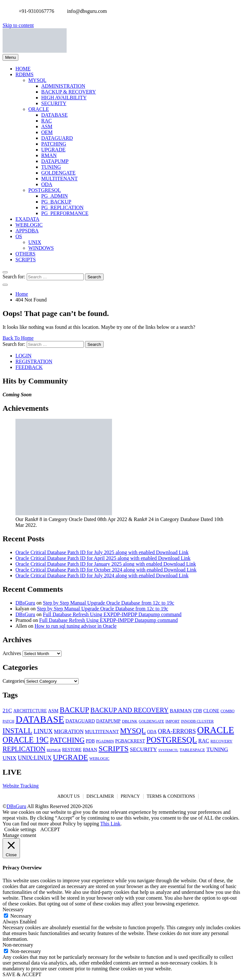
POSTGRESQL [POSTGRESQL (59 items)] (172, 740)
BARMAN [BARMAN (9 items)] (181, 710)
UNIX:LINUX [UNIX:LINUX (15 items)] (35, 758)
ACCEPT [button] (50, 829)
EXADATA (27, 219)
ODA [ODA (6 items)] (152, 732)
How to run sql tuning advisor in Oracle (76, 626)
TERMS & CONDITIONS (171, 796)
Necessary (21, 916)
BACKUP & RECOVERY (69, 92)
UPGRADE (53, 150)
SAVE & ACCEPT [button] (22, 974)
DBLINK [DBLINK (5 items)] (129, 721)
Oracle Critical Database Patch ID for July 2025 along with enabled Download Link (102, 552)
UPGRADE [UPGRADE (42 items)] (70, 757)
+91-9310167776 (35, 11)
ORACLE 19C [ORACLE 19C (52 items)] (26, 740)
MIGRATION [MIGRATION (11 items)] (69, 731)
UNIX (35, 242)
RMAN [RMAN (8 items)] (90, 750)
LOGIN (23, 356)
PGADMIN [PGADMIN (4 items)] (105, 741)
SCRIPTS (26, 260)
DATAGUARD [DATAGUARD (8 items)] (80, 721)
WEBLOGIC (29, 225)
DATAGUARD (57, 138)
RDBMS (24, 74)
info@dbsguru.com (85, 11)
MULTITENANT (59, 179)
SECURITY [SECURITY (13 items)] (143, 749)
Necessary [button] (13, 909)
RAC (47, 121)
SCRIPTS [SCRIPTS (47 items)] (113, 749)
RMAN (49, 155)
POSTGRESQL (45, 190)
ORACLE (39, 109)
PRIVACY (130, 796)
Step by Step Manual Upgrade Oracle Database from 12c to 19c (108, 603)
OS (19, 236)
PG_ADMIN (55, 196)
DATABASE (54, 115)
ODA (47, 184)
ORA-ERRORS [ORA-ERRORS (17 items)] (177, 731)
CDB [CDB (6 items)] (197, 711)
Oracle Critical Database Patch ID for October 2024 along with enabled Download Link (106, 570)
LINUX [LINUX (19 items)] (43, 731)
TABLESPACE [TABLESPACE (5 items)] (192, 750)
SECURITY (54, 103)
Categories (14, 681)
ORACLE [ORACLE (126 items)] (215, 730)
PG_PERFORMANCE (65, 213)
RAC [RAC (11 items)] (204, 741)
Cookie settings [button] (20, 829)
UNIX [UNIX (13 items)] (9, 758)
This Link (110, 824)
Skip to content (18, 25)
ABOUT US (68, 796)
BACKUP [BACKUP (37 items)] (75, 710)
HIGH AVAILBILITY (64, 98)
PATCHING (54, 144)
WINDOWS (41, 248)
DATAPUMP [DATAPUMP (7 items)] (108, 721)
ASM (47, 126)
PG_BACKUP (56, 202)
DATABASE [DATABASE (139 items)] (40, 719)
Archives (12, 653)
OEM (47, 132)
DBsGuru (25, 603)
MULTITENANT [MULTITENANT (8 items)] (102, 732)
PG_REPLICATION (62, 207)
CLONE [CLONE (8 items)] (211, 711)
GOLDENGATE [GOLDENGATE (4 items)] (151, 721)
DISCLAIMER (100, 796)
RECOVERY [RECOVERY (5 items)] (221, 741)
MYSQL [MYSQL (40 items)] (133, 731)
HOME (23, 69)
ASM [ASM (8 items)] (53, 711)
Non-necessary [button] (18, 945)
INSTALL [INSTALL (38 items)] (17, 731)
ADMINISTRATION (63, 86)
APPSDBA (27, 231)
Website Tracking (21, 786)
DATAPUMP (55, 161)
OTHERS (25, 254)
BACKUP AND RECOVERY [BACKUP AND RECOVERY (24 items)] (130, 710)
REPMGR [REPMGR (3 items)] (54, 750)
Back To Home (18, 338)
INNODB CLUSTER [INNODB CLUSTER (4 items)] (197, 721)
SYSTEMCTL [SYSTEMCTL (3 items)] (168, 750)
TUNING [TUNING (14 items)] (217, 749)
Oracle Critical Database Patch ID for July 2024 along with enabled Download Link (102, 575)
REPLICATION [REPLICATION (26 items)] (24, 749)
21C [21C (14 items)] (7, 710)
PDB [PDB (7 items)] (90, 741)
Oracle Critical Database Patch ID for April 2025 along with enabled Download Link (103, 558)
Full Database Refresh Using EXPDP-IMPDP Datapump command (112, 614)
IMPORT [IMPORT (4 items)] (173, 721)
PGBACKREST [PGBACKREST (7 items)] (130, 741)
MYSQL (37, 80)
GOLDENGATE (58, 173)
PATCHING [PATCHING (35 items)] (67, 740)
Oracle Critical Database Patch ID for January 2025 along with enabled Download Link (106, 564)
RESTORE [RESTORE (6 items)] (72, 750)
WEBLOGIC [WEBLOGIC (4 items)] (99, 759)
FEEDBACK (29, 367)
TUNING (51, 167)
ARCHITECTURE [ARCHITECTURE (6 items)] (30, 711)
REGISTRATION (34, 361)
